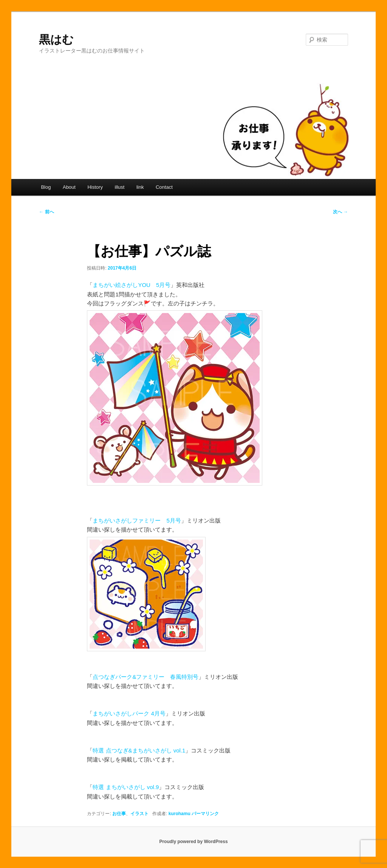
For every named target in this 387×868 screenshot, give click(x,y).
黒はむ (56, 39)
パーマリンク (205, 814)
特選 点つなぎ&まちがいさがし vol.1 (139, 750)
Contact (164, 187)
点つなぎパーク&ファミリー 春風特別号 (146, 677)
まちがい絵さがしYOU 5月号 (132, 285)
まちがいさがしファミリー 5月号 (137, 520)
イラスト (139, 814)
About (69, 187)
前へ (46, 212)
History (95, 187)
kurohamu (180, 814)
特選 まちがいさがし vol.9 (126, 787)
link (140, 187)
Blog (46, 187)
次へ (340, 212)
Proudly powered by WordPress (193, 842)
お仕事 (119, 814)
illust (119, 187)
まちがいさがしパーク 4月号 (129, 713)
